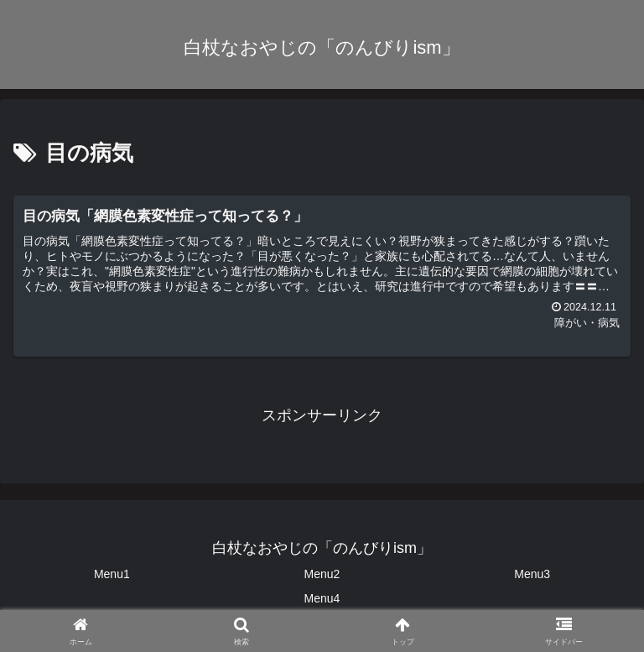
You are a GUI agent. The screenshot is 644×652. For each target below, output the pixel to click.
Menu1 (112, 574)
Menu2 (322, 574)
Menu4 (322, 598)
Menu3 (532, 574)
